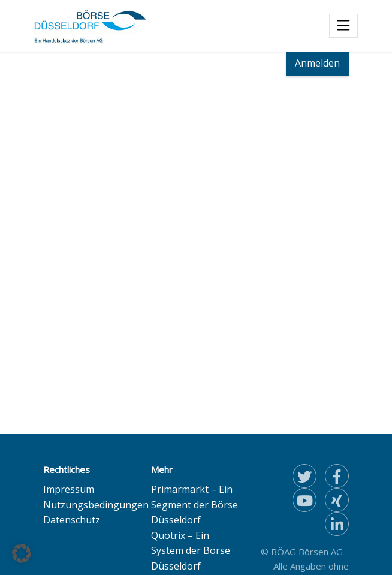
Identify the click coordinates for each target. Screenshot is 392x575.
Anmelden (317, 63)
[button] (22, 553)
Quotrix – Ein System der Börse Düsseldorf (191, 551)
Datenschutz (72, 520)
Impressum (69, 489)
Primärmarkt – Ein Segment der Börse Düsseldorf (195, 505)
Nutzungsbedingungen (96, 505)
